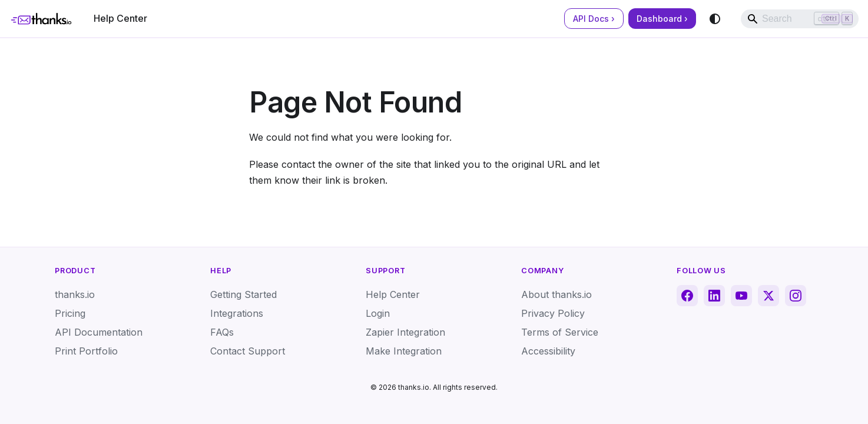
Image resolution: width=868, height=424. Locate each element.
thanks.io (75, 294)
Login (378, 313)
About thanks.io (556, 294)
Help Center (120, 18)
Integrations (237, 313)
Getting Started (243, 294)
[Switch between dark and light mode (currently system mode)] (715, 19)
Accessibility (548, 351)
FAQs (222, 332)
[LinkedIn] (714, 296)
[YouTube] (741, 296)
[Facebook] (687, 296)
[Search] (800, 19)
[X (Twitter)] (768, 296)
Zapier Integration (405, 332)
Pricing (70, 313)
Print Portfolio (86, 351)
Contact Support (248, 351)
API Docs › (594, 19)
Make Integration (404, 351)
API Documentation (99, 332)
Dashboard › (662, 19)
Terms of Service (560, 332)
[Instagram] (796, 296)
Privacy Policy (553, 313)
